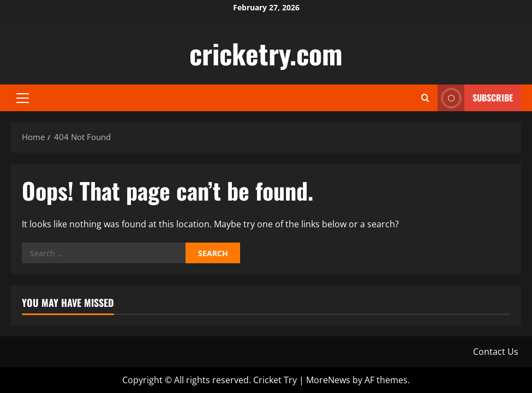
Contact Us (496, 352)
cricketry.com (266, 53)
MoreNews (328, 380)
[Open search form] (425, 98)
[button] (23, 98)
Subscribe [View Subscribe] (475, 98)
